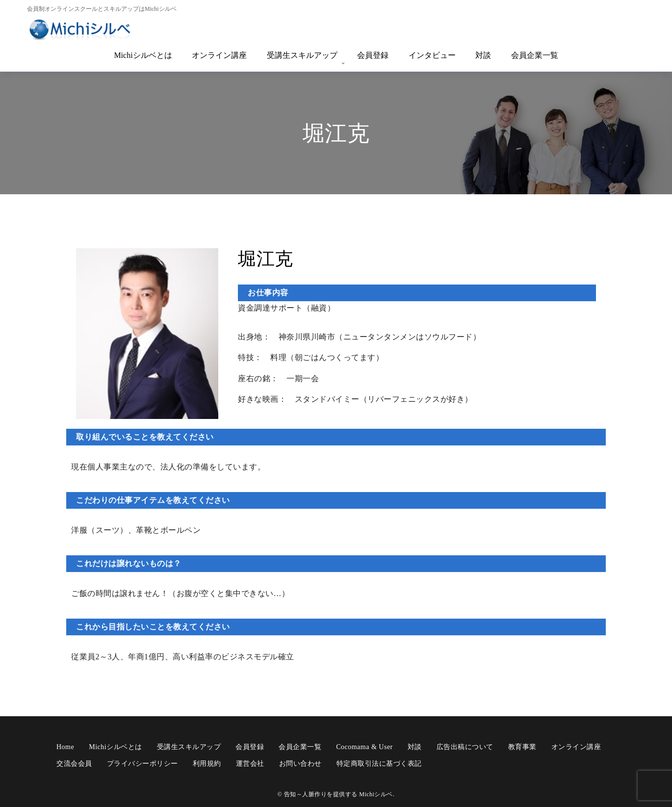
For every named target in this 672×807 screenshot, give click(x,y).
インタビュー (432, 55)
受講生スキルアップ (302, 55)
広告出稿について (465, 744)
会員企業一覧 (535, 55)
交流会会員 (74, 762)
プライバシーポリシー (142, 762)
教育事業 (522, 744)
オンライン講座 (219, 55)
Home (65, 744)
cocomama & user (364, 744)
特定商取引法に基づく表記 (379, 762)
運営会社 (250, 762)
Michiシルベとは (143, 55)
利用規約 (207, 762)
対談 (483, 55)
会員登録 (373, 55)
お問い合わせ (300, 762)
